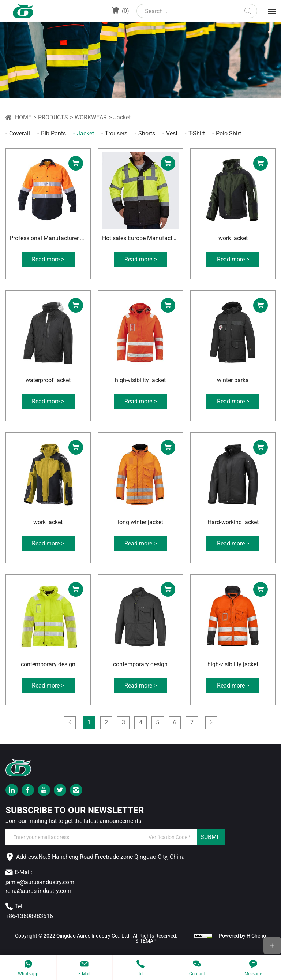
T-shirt (197, 133)
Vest (172, 133)
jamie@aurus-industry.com (40, 889)
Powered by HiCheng (242, 942)
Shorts (147, 133)
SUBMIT (211, 844)
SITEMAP (146, 948)
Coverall (20, 133)
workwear (91, 117)
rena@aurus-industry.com (38, 897)
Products (53, 117)
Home (23, 117)
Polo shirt (228, 133)
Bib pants (53, 133)
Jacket (122, 117)
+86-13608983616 (29, 923)
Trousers (116, 133)
